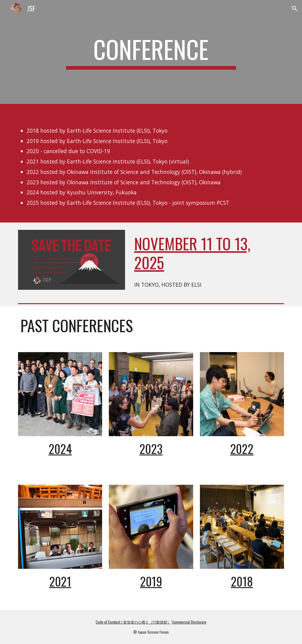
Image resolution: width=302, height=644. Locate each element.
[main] (151, 52)
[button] (295, 9)
